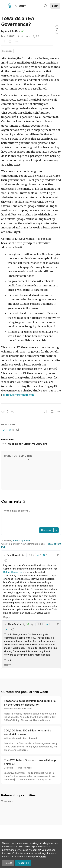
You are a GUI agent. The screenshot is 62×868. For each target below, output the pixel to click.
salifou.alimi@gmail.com (18, 395)
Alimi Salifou (12, 31)
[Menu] (4, 6)
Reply (7, 617)
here (43, 857)
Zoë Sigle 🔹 (10, 768)
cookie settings (38, 853)
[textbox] (30, 517)
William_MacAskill (13, 738)
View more (7, 801)
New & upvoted (21, 540)
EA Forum (18, 6)
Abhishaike (9, 708)
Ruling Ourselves (13, 572)
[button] (5, 430)
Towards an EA (18, 21)
